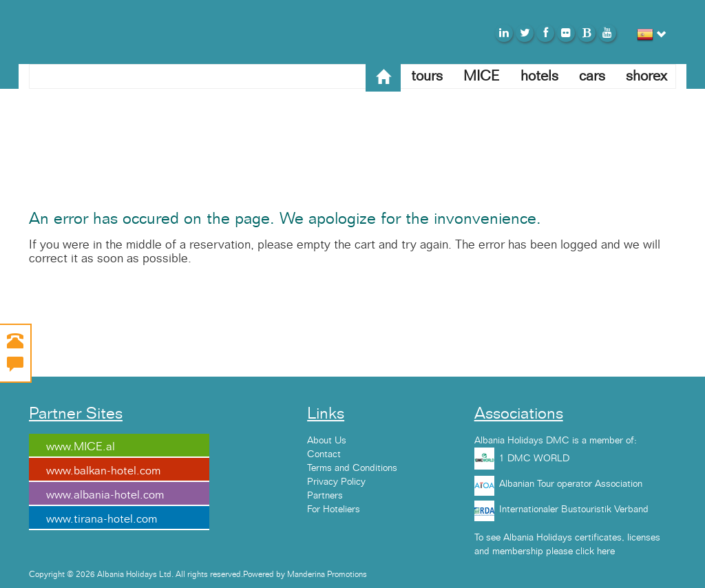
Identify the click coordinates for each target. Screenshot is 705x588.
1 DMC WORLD (534, 459)
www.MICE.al (81, 447)
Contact (324, 454)
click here (595, 552)
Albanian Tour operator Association (571, 484)
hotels (539, 76)
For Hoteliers (334, 510)
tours (427, 76)
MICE (482, 76)
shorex (646, 76)
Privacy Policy (336, 482)
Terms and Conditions (352, 468)
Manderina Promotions (327, 574)
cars (592, 76)
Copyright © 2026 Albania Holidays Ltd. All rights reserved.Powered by (158, 574)
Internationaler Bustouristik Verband (574, 510)
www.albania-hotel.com (105, 495)
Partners (325, 496)
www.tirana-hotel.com (102, 519)
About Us (327, 441)
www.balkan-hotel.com (103, 471)
